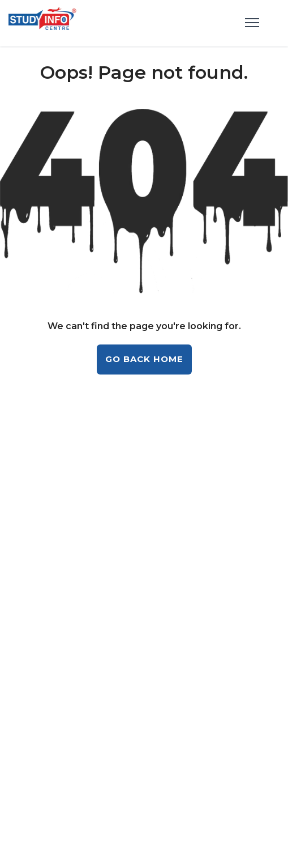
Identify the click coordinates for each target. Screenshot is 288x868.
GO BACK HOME (144, 359)
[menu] (252, 23)
